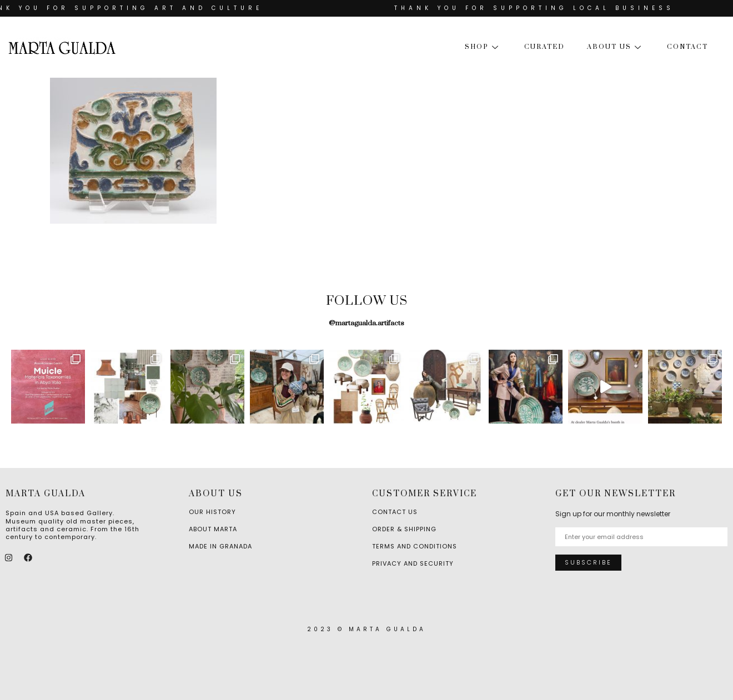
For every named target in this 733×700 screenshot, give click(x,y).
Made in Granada (220, 546)
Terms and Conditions (415, 546)
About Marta (213, 529)
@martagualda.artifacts (366, 323)
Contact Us (395, 512)
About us (616, 47)
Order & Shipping (404, 529)
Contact (687, 47)
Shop (483, 47)
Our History (212, 512)
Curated (544, 47)
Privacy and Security (413, 563)
